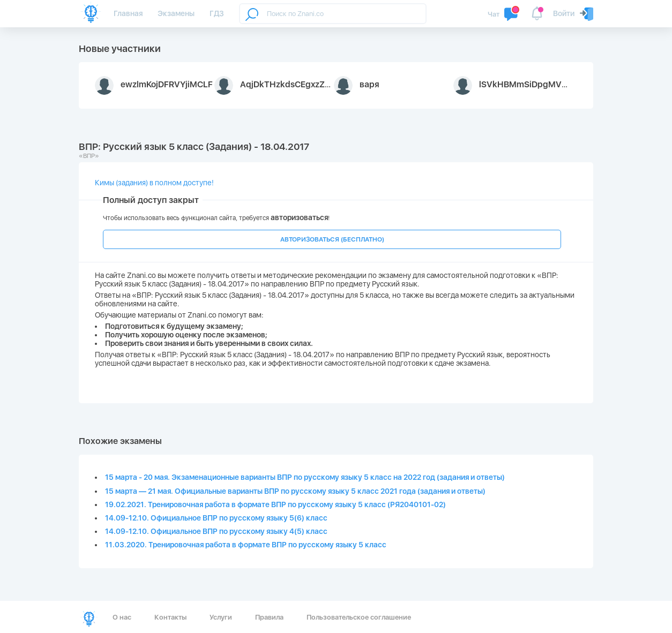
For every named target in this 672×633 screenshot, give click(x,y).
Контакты (170, 617)
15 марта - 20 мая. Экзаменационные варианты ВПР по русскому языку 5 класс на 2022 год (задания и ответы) (305, 477)
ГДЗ (217, 13)
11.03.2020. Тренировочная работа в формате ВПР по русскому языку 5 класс (246, 545)
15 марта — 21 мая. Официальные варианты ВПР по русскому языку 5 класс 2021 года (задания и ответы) (295, 491)
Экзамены (176, 13)
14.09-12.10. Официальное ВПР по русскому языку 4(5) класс (216, 531)
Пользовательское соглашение (359, 617)
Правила (269, 617)
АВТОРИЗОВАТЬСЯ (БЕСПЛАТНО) (332, 239)
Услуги (221, 617)
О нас (122, 617)
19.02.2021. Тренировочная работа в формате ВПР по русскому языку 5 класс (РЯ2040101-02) (275, 504)
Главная (128, 13)
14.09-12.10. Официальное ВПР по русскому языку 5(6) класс (216, 518)
